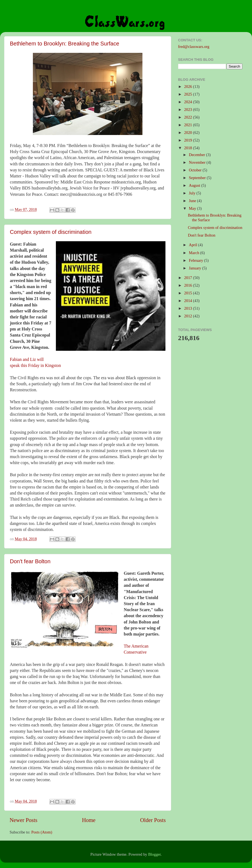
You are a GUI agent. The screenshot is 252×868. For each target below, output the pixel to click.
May (193, 208)
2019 (188, 140)
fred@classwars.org (194, 47)
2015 (188, 293)
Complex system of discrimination (51, 232)
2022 (188, 117)
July (193, 193)
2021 (188, 125)
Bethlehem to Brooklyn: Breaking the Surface (65, 44)
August (195, 185)
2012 (188, 316)
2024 (188, 102)
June (193, 201)
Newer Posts (23, 820)
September (198, 178)
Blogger (154, 854)
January (196, 268)
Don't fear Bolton (30, 561)
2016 (188, 285)
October (196, 170)
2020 (188, 133)
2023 (188, 110)
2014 (188, 301)
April (194, 245)
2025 (188, 94)
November (198, 162)
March (195, 253)
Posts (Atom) (42, 832)
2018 (188, 148)
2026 (188, 87)
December (198, 155)
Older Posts (153, 820)
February (197, 260)
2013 (188, 308)
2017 (188, 278)
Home (89, 820)
